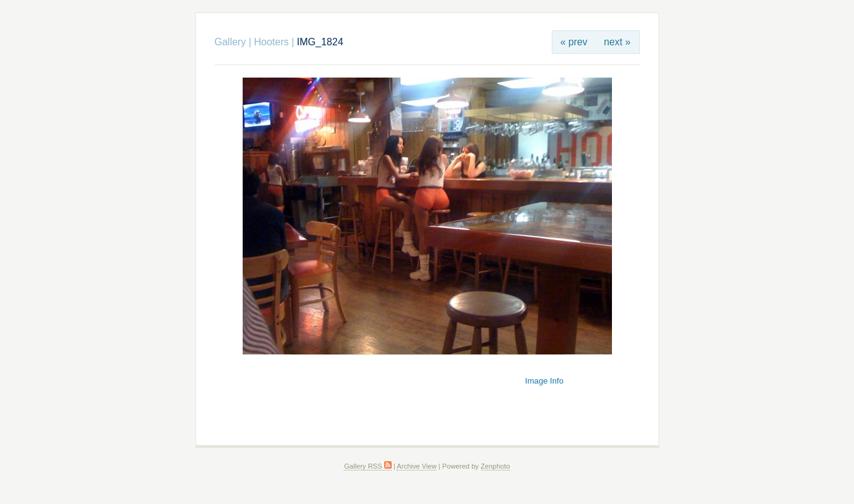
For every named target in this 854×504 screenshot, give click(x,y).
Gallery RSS (367, 466)
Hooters (271, 42)
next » (617, 42)
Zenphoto (496, 466)
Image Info (544, 381)
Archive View (416, 466)
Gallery (231, 42)
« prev (574, 42)
